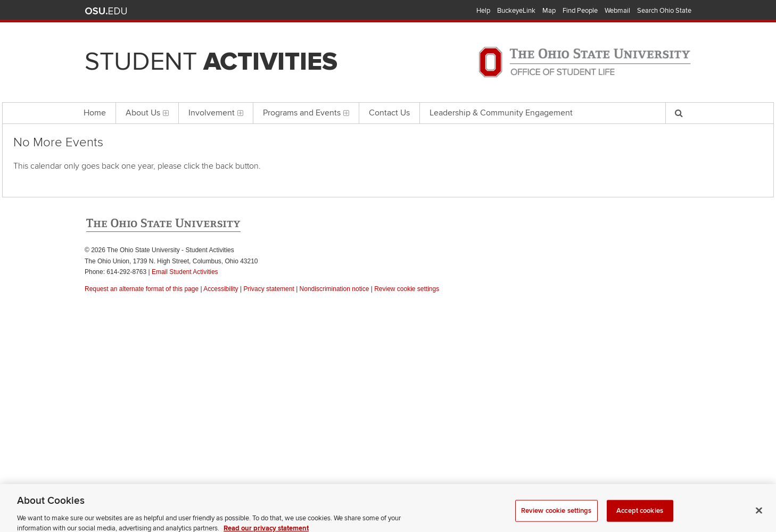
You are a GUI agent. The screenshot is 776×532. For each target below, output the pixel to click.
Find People (580, 11)
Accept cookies (640, 517)
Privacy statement (269, 289)
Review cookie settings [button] (407, 289)
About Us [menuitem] (147, 113)
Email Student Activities (185, 272)
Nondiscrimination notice (335, 289)
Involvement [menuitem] (216, 113)
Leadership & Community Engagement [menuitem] (501, 113)
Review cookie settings (556, 517)
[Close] (759, 517)
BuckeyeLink (516, 11)
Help (483, 11)
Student (211, 62)
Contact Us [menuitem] (389, 113)
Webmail (617, 11)
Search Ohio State (664, 11)
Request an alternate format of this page (142, 289)
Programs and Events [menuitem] (306, 113)
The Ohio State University (106, 11)
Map (549, 11)
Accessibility (221, 289)
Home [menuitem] (95, 113)
